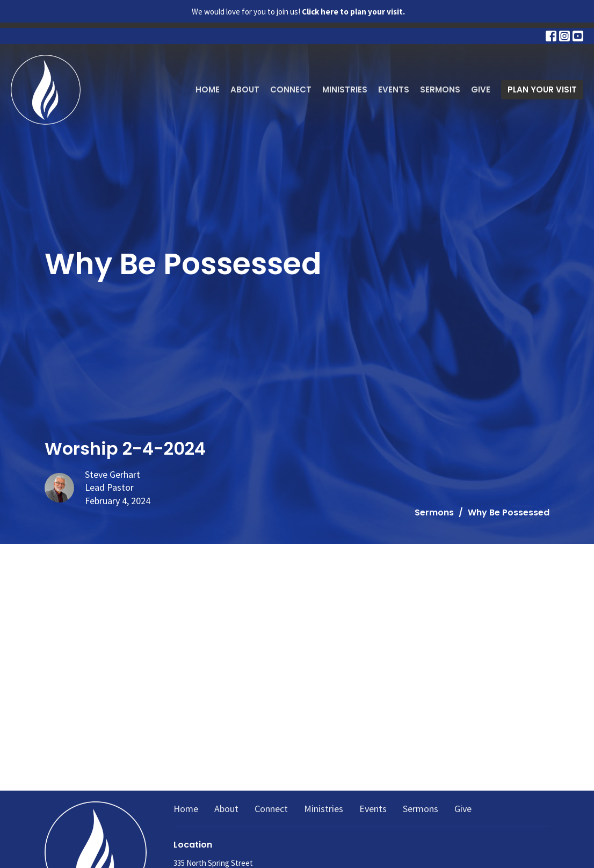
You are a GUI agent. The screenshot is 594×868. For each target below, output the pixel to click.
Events (394, 89)
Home (208, 89)
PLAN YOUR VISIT (542, 89)
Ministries (345, 89)
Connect (291, 89)
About (245, 89)
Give (481, 89)
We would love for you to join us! (298, 12)
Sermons (440, 89)
